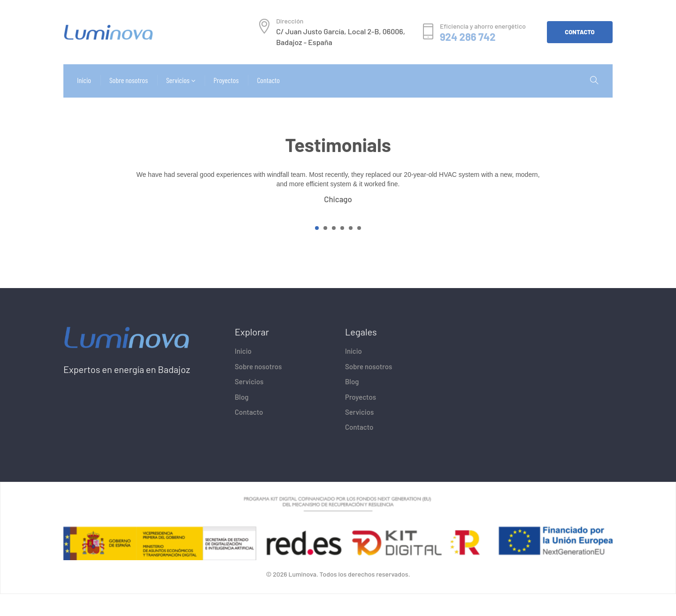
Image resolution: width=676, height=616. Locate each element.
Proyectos (361, 419)
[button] (317, 250)
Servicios (249, 403)
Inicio (243, 373)
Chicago (338, 221)
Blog (242, 419)
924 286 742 (468, 37)
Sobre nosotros (258, 388)
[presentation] (127, 206)
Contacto (249, 434)
